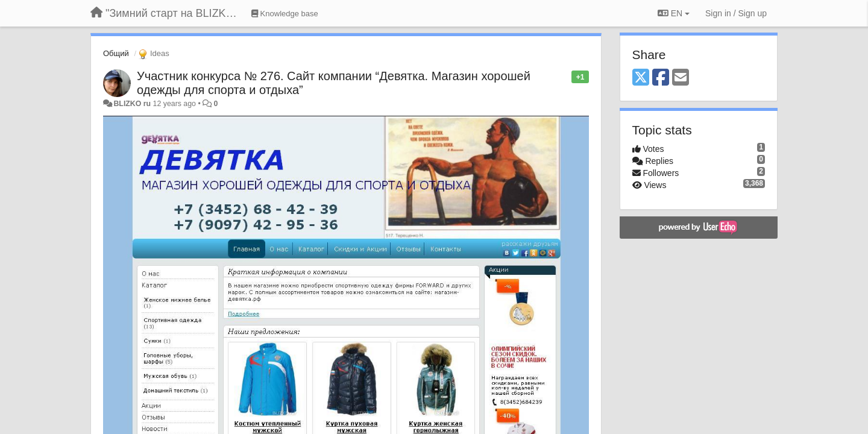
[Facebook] (661, 78)
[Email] (681, 78)
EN (674, 13)
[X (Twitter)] (641, 78)
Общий (116, 53)
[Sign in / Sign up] (736, 13)
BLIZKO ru (133, 104)
